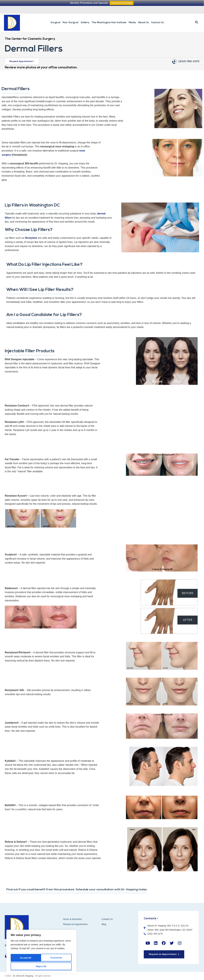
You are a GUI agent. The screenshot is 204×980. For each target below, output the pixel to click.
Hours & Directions (72, 919)
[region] (41, 953)
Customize (26, 959)
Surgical (55, 23)
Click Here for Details (122, 3)
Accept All (41, 967)
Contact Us (157, 23)
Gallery (85, 23)
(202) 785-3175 (189, 62)
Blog (104, 924)
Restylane (31, 238)
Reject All (56, 959)
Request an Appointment (149, 10)
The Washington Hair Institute (109, 23)
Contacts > (152, 918)
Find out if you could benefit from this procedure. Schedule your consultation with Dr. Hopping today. (83, 890)
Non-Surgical (71, 23)
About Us (144, 23)
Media (132, 23)
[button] (197, 22)
